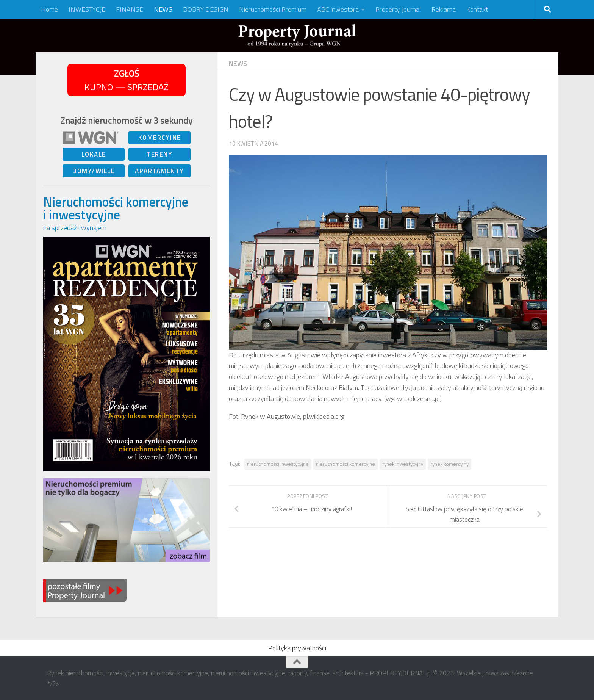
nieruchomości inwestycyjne (278, 464)
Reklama (444, 9)
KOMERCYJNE (160, 138)
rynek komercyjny (449, 464)
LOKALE (94, 154)
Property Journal (398, 9)
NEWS (163, 9)
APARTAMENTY (159, 171)
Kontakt (477, 9)
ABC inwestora (338, 9)
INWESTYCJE (87, 9)
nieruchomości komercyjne (345, 464)
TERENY (159, 154)
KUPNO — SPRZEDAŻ (127, 80)
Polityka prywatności (297, 648)
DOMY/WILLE (94, 171)
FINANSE (130, 9)
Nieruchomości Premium (273, 9)
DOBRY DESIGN (206, 9)
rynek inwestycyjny (403, 464)
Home (49, 9)
